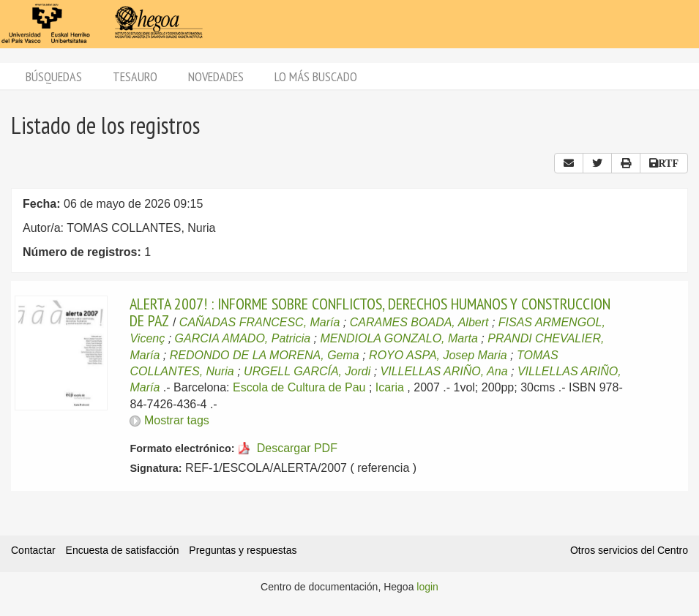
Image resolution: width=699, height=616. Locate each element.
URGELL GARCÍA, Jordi (307, 371)
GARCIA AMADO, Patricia (243, 338)
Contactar (33, 550)
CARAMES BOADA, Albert (419, 322)
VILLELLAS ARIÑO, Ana (444, 371)
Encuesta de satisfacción (123, 550)
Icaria (390, 387)
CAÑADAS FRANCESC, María (260, 322)
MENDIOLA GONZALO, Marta (399, 338)
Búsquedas (54, 76)
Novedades (216, 76)
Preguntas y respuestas (243, 550)
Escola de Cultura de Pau (299, 387)
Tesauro (135, 76)
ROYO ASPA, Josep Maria (438, 355)
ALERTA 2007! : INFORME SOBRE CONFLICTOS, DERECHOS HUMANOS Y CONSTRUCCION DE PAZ (370, 312)
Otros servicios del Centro (629, 550)
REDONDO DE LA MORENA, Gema (265, 355)
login (427, 587)
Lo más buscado (316, 76)
